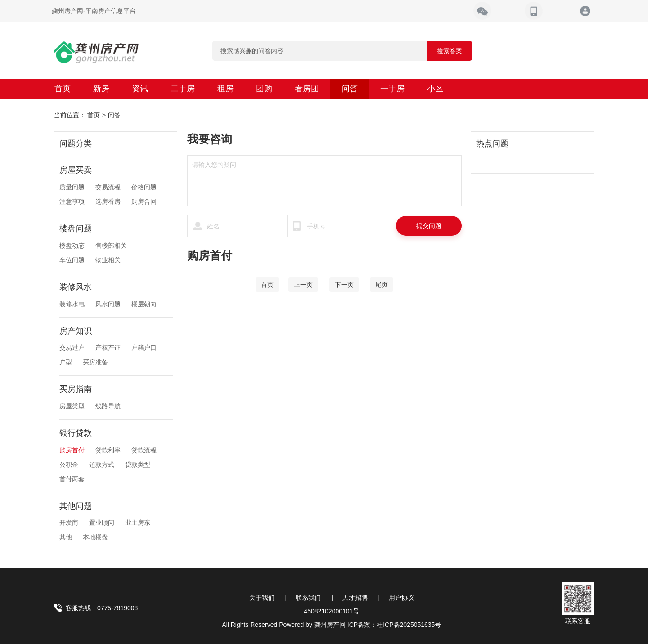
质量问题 (72, 187)
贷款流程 (144, 450)
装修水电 (72, 304)
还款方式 (102, 465)
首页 (63, 89)
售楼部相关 (111, 246)
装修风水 (76, 287)
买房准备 (95, 362)
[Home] (267, 285)
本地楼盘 (95, 537)
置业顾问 (102, 523)
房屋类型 (72, 406)
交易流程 (108, 187)
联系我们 (308, 598)
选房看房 (108, 201)
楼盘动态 (72, 246)
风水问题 (108, 304)
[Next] (344, 285)
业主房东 (138, 523)
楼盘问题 (76, 228)
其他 (66, 537)
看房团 (307, 89)
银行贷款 (76, 433)
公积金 (69, 465)
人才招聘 (355, 598)
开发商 (69, 523)
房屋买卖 (76, 170)
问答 (350, 89)
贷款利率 (108, 450)
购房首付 (72, 450)
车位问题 (72, 260)
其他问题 (76, 506)
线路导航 (108, 406)
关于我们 (262, 598)
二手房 (183, 89)
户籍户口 (144, 348)
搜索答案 (450, 51)
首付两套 (72, 479)
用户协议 (401, 598)
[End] (382, 285)
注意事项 (72, 201)
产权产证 (108, 348)
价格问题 (144, 187)
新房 (101, 89)
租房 (225, 89)
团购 (264, 89)
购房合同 (144, 201)
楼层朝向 (144, 304)
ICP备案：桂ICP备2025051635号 (394, 625)
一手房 (392, 89)
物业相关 (108, 260)
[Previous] (303, 285)
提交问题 (429, 226)
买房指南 (76, 389)
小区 (435, 89)
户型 (66, 362)
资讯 (140, 89)
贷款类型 (138, 465)
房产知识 (76, 331)
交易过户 (72, 348)
